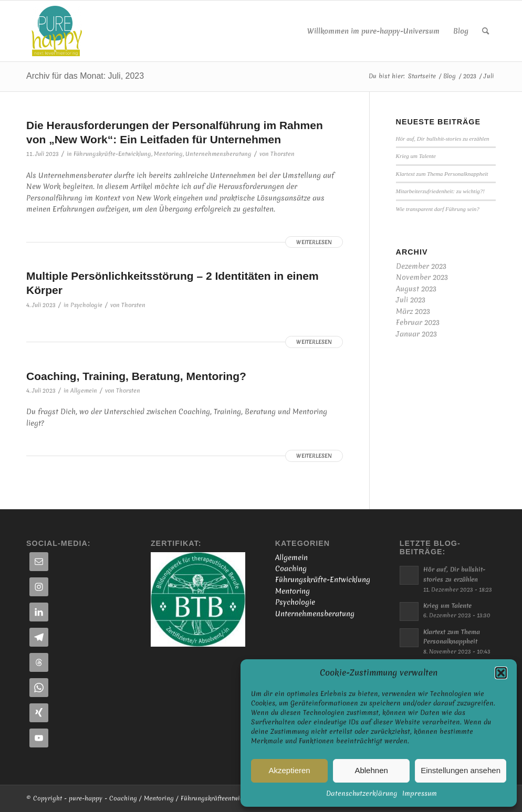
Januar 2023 (416, 334)
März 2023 (413, 311)
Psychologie (86, 305)
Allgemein (84, 391)
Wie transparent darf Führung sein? (438, 209)
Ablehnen (371, 770)
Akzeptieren (289, 770)
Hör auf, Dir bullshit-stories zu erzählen (443, 139)
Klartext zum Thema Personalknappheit (442, 174)
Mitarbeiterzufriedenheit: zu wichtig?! (440, 191)
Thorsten (283, 154)
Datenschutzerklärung (362, 793)
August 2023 (416, 289)
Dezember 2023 (421, 266)
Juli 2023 (411, 300)
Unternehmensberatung (218, 154)
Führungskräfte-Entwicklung (112, 154)
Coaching (291, 568)
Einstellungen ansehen (461, 770)
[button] (501, 673)
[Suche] (486, 31)
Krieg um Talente (416, 156)
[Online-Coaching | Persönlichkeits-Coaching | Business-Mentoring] (57, 31)
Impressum (420, 793)
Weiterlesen (314, 242)
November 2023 (422, 277)
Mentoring (168, 154)
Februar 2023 (418, 322)
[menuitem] (373, 31)
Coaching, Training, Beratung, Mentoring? (136, 376)
